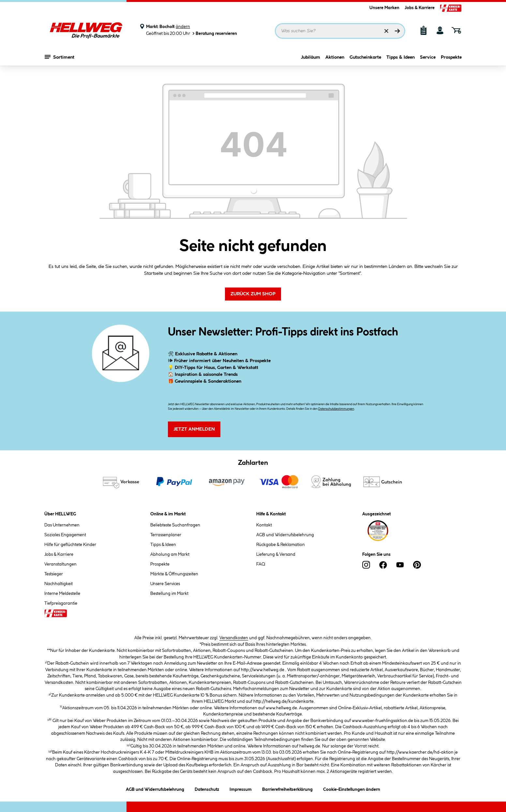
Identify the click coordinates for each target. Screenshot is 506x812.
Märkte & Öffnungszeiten (174, 574)
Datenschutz (207, 788)
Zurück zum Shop (253, 294)
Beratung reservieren (214, 33)
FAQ (261, 564)
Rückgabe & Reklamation (281, 545)
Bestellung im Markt (169, 594)
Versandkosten (234, 638)
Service (428, 58)
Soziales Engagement (65, 535)
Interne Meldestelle (62, 594)
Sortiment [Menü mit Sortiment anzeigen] (60, 57)
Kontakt (264, 525)
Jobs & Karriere (420, 8)
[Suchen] (397, 31)
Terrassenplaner (166, 535)
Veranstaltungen (60, 564)
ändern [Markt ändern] (183, 27)
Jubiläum (311, 58)
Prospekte (451, 58)
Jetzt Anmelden (194, 429)
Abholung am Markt (170, 554)
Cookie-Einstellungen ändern (352, 788)
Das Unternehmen (62, 525)
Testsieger (54, 574)
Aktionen (335, 58)
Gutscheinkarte (365, 58)
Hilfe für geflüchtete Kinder (70, 545)
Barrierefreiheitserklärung (287, 788)
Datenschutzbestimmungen (336, 409)
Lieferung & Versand (276, 554)
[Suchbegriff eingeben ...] (340, 31)
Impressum (241, 788)
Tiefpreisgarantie (61, 603)
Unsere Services (165, 584)
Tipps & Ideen (401, 58)
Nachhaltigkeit (59, 584)
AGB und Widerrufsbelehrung (285, 535)
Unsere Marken (384, 8)
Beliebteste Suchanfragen (175, 525)
